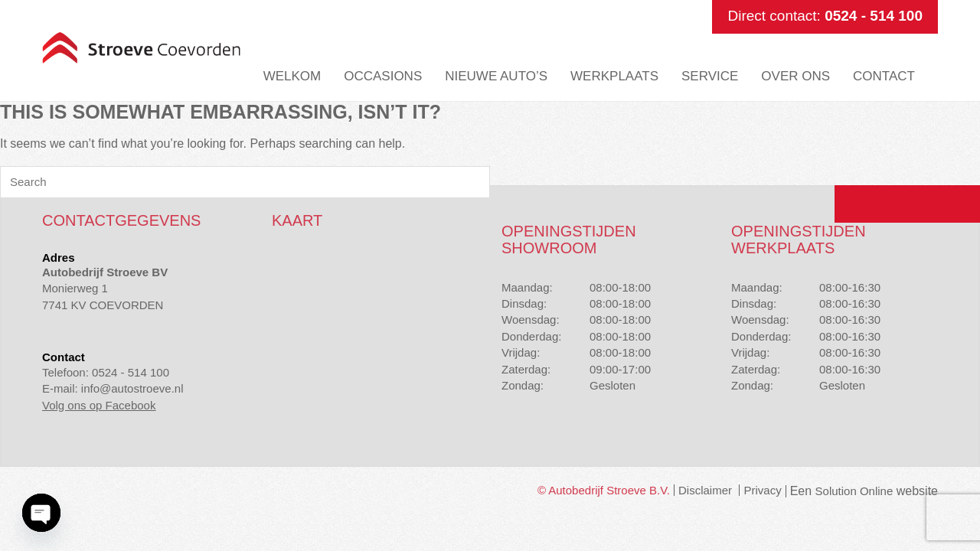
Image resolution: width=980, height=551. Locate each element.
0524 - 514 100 (874, 16)
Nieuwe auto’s (496, 76)
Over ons (795, 76)
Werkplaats (614, 76)
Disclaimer (705, 490)
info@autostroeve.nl (132, 388)
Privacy (762, 490)
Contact (884, 76)
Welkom (292, 76)
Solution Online (854, 491)
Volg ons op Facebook (99, 405)
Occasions (383, 76)
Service (710, 76)
